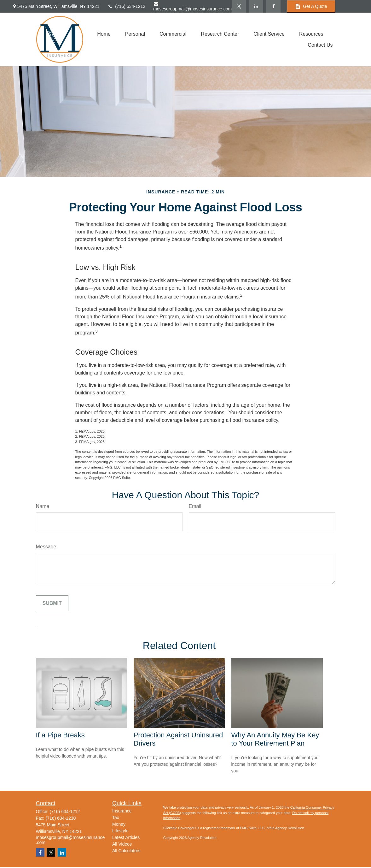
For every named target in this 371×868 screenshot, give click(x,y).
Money (119, 824)
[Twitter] (239, 6)
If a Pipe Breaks (60, 735)
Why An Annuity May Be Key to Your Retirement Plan (275, 739)
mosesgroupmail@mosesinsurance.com (192, 6)
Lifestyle (120, 831)
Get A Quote (311, 6)
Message (46, 547)
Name (43, 506)
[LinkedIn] (256, 6)
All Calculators (126, 851)
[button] (104, 34)
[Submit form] (52, 603)
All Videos (122, 844)
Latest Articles (126, 837)
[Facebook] (273, 6)
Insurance (122, 811)
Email (195, 506)
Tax (116, 818)
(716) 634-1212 (126, 6)
